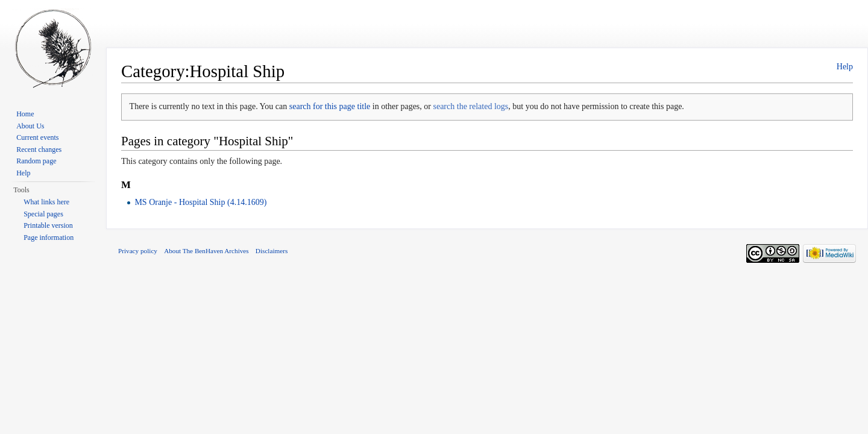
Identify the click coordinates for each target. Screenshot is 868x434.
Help (845, 67)
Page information (49, 237)
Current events (37, 137)
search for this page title (330, 106)
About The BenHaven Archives (206, 251)
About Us (30, 126)
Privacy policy (138, 251)
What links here (46, 202)
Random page (36, 161)
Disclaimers (272, 251)
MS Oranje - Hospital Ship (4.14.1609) (200, 202)
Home (25, 114)
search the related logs (470, 106)
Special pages (43, 214)
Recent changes (39, 149)
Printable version (48, 225)
